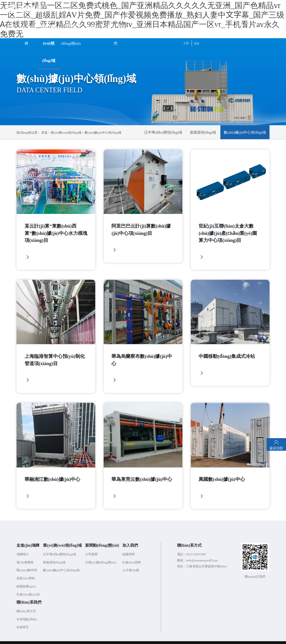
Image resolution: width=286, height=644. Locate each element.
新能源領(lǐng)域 (203, 132)
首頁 (11, 26)
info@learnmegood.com (202, 554)
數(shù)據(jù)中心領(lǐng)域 (103, 132)
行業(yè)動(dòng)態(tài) (101, 556)
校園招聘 (128, 547)
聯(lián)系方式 (26, 604)
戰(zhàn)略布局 (27, 564)
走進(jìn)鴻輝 (26, 34)
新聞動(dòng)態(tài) (71, 34)
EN (197, 43)
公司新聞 (91, 547)
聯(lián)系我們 (115, 34)
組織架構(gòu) (26, 580)
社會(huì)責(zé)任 (28, 588)
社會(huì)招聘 (132, 556)
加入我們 (93, 26)
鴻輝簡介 (23, 547)
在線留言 (23, 621)
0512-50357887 (196, 547)
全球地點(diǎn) (27, 612)
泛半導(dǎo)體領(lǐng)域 (163, 132)
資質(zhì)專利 (26, 572)
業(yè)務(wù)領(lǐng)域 (49, 43)
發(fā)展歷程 (25, 556)
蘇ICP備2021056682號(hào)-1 (145, 639)
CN (186, 43)
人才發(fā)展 (131, 564)
